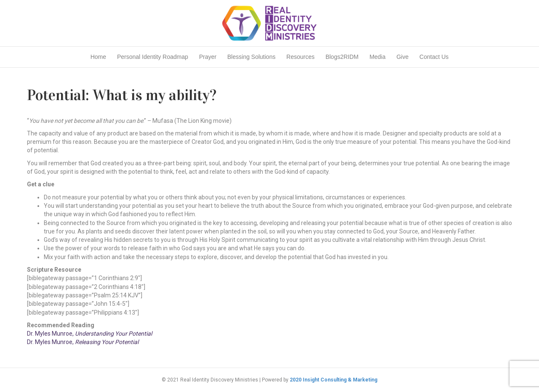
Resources (300, 57)
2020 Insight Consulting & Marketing (334, 380)
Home (98, 57)
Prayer (208, 57)
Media (377, 57)
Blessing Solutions (251, 57)
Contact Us (434, 57)
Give (402, 57)
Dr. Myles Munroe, (89, 334)
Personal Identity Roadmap (153, 57)
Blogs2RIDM (342, 57)
